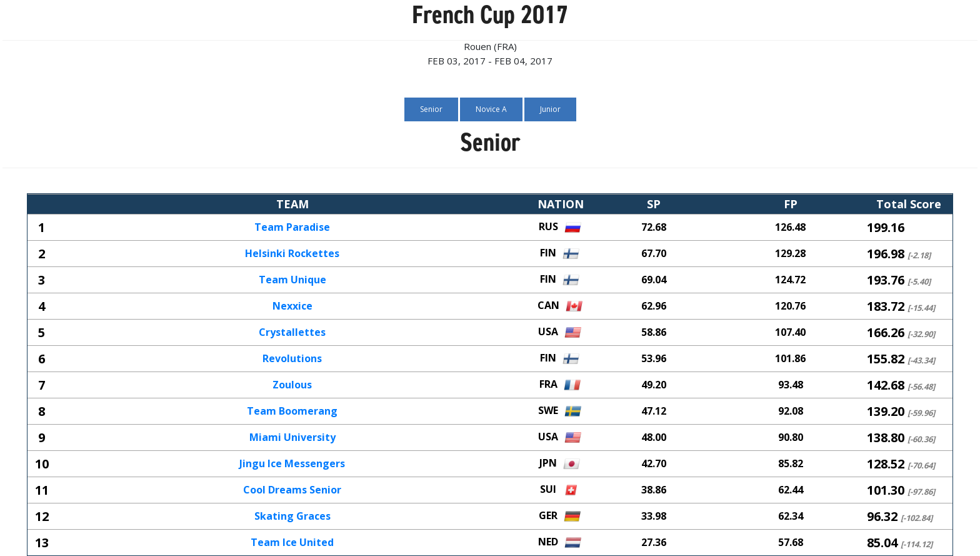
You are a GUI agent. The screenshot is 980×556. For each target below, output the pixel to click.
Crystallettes (292, 333)
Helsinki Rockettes (292, 254)
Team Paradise (292, 228)
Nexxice (292, 306)
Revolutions (292, 359)
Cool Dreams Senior (292, 490)
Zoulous (292, 385)
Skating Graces (292, 517)
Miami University (292, 438)
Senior (431, 109)
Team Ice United (292, 543)
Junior (550, 109)
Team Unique (292, 280)
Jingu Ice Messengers (292, 464)
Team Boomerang (292, 412)
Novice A (491, 109)
